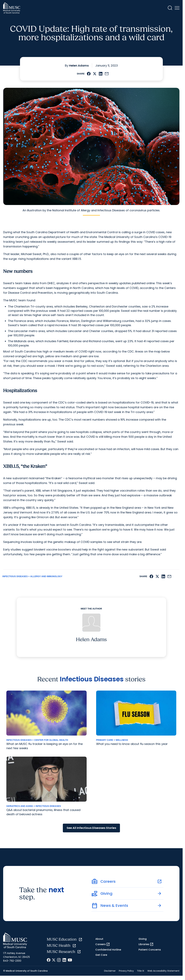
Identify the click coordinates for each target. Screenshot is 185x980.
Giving (143, 939)
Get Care (101, 955)
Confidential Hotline (108, 950)
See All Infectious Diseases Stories (91, 828)
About (99, 939)
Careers (103, 944)
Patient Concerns (150, 950)
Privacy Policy (126, 971)
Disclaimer (110, 971)
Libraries (146, 944)
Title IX (141, 971)
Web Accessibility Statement (163, 971)
